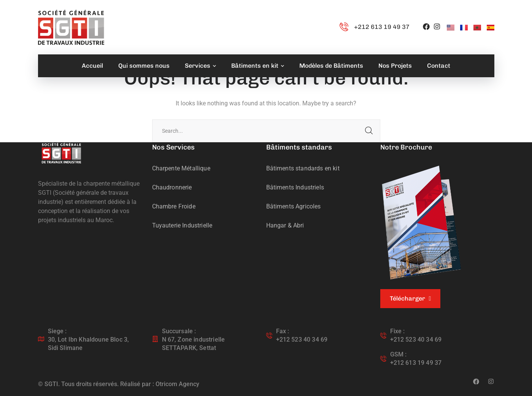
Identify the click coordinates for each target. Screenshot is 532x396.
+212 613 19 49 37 (382, 27)
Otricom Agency (177, 384)
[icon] (426, 27)
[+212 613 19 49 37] (344, 27)
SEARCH (369, 131)
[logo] (61, 153)
